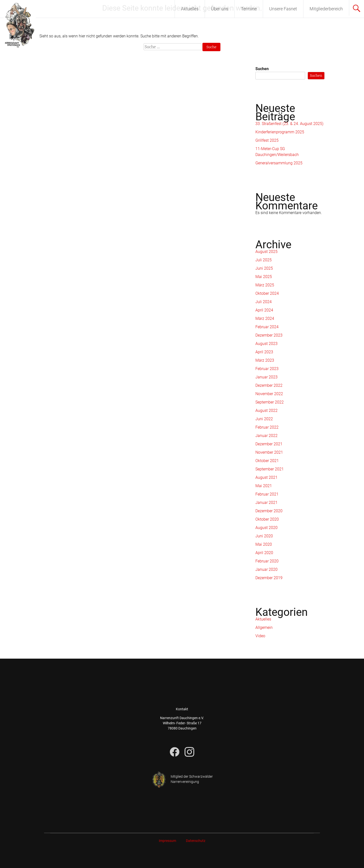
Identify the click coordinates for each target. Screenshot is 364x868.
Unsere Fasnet (283, 9)
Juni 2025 (264, 268)
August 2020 (266, 528)
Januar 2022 (266, 436)
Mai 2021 (264, 486)
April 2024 (264, 310)
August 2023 (266, 344)
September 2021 (270, 469)
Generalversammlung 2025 (279, 163)
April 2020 (264, 553)
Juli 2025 (264, 260)
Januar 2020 (266, 569)
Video (260, 636)
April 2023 (264, 352)
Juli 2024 (264, 302)
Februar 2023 (267, 369)
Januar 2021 (266, 503)
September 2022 (270, 402)
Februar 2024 (267, 327)
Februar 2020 (267, 561)
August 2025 (266, 252)
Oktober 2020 (267, 519)
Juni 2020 (264, 536)
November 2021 (269, 452)
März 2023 (265, 360)
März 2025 (265, 285)
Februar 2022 (267, 427)
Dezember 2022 (269, 385)
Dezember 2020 (269, 511)
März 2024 (265, 318)
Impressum (167, 841)
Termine (249, 9)
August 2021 (266, 477)
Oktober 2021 (267, 461)
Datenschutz (196, 841)
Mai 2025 (264, 277)
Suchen (262, 69)
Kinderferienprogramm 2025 (280, 132)
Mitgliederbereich (326, 9)
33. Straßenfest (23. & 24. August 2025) (289, 124)
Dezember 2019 (269, 578)
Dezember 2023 (269, 335)
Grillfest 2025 (267, 140)
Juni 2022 (264, 419)
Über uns (220, 9)
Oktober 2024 (267, 293)
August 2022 (266, 411)
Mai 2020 (264, 544)
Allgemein (264, 628)
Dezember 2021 (269, 444)
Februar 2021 (267, 494)
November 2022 (269, 394)
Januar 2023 (266, 377)
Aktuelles (190, 9)
